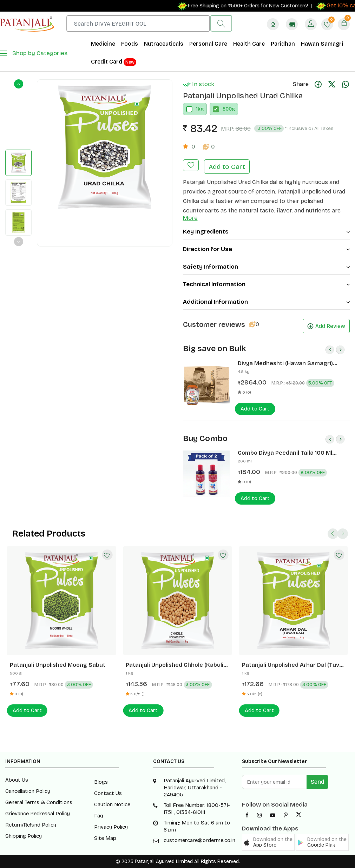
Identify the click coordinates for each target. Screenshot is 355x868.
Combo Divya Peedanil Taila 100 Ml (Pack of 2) (285, 453)
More (190, 218)
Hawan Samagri (322, 44)
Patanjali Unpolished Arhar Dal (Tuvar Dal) (294, 665)
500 (227, 109)
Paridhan (283, 44)
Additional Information (267, 302)
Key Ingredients (267, 232)
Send (317, 782)
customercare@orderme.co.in (199, 840)
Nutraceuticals (164, 44)
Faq (99, 816)
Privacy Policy (111, 827)
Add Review (326, 326)
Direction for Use (267, 249)
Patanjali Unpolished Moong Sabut (58, 665)
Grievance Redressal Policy (38, 814)
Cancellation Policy (28, 791)
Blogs (101, 782)
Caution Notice (112, 804)
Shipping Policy (24, 836)
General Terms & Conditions (39, 802)
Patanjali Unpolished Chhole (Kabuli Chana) (175, 665)
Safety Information (267, 267)
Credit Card (114, 62)
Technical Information (267, 284)
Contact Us (108, 793)
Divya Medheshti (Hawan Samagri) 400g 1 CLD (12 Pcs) (285, 363)
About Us (17, 780)
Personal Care (208, 44)
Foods (130, 44)
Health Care (249, 44)
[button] (268, 842)
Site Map (105, 838)
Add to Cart (227, 167)
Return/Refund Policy (31, 825)
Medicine (103, 44)
